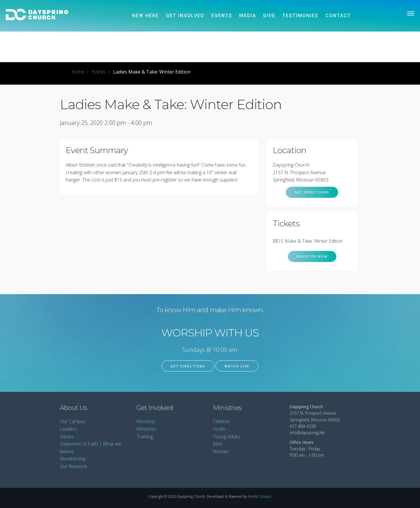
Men (218, 444)
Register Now (312, 256)
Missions (146, 421)
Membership (73, 459)
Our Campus (73, 421)
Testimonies (300, 16)
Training (145, 437)
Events (222, 16)
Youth (219, 429)
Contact (338, 16)
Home (78, 72)
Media (248, 16)
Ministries (147, 429)
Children (221, 421)
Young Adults (226, 437)
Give (269, 16)
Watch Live (237, 366)
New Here (145, 16)
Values (67, 437)
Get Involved (185, 16)
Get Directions (312, 192)
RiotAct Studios (259, 496)
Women (221, 451)
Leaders (68, 429)
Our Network (73, 466)
